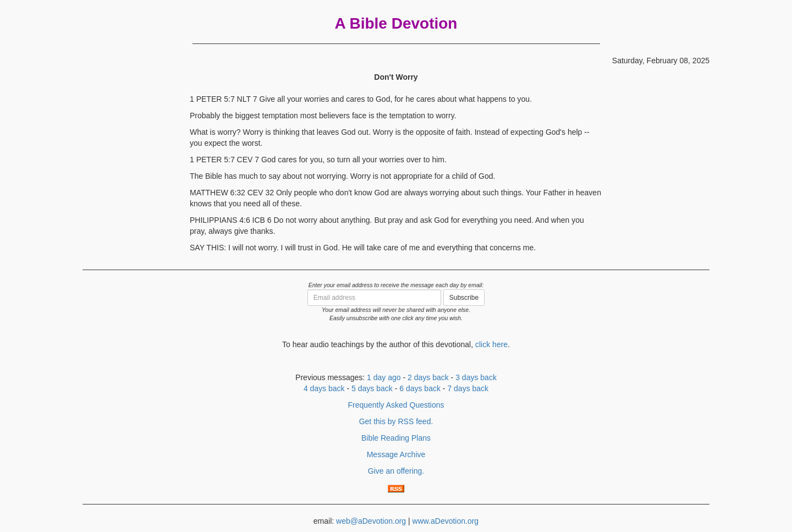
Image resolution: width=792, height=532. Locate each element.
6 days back (420, 388)
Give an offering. (396, 471)
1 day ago (384, 377)
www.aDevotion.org (446, 521)
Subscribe (464, 298)
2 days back (428, 377)
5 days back (372, 388)
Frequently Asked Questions (396, 405)
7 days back (468, 388)
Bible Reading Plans (396, 438)
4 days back (324, 388)
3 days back (476, 377)
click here (491, 344)
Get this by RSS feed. (396, 421)
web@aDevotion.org (371, 521)
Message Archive (396, 454)
